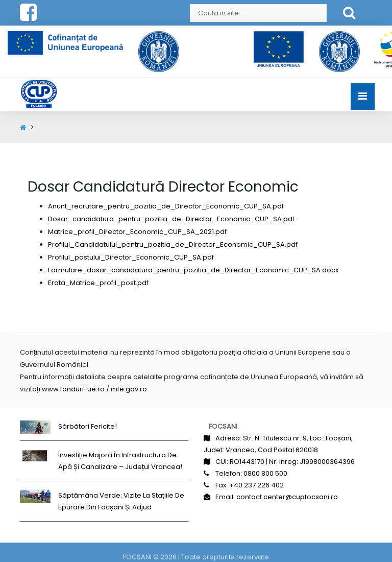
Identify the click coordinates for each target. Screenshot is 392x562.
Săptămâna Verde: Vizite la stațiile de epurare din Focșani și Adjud (121, 501)
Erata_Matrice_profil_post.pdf (98, 283)
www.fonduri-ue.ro (73, 389)
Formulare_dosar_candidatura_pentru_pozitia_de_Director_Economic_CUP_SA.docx (193, 270)
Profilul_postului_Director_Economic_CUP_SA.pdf (131, 257)
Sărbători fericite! (88, 426)
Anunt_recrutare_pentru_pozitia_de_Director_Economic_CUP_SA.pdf (166, 206)
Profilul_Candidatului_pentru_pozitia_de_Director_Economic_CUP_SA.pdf (173, 244)
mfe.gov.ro (129, 389)
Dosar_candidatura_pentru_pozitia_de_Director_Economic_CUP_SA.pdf (171, 219)
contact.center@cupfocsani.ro (287, 497)
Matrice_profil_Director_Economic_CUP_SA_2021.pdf (137, 232)
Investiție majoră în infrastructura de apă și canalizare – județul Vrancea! (120, 461)
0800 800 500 (265, 473)
